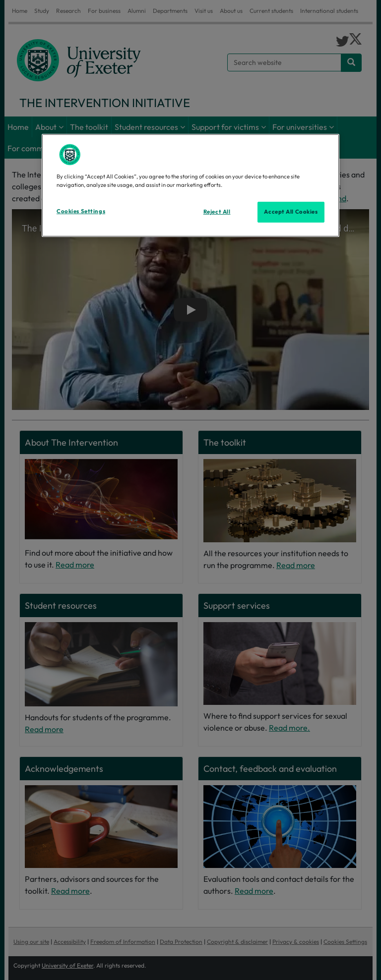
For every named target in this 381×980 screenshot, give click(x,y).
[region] (190, 185)
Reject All (217, 212)
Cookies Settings (81, 211)
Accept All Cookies (291, 212)
